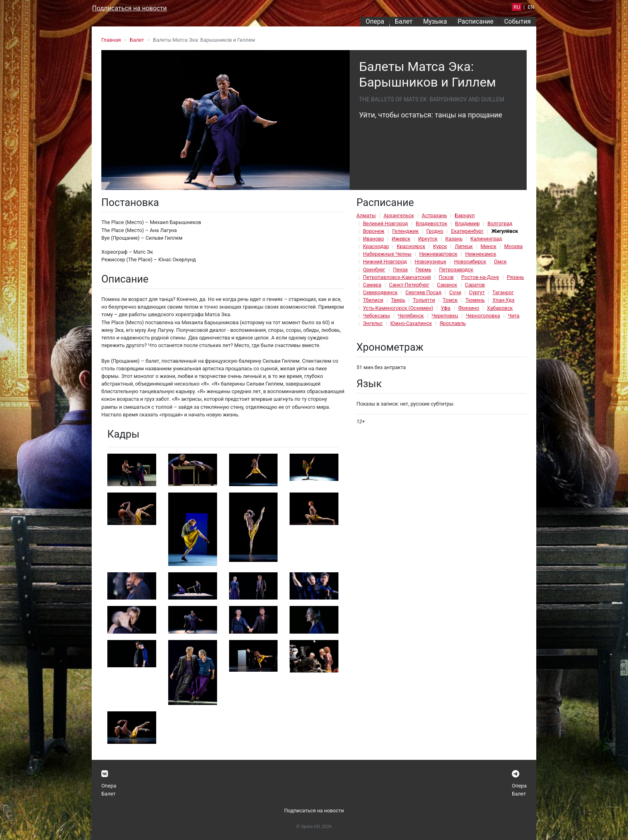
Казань (454, 239)
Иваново (373, 239)
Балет (404, 21)
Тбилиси (373, 300)
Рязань (515, 277)
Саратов (475, 285)
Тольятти (424, 300)
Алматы (366, 215)
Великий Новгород (385, 223)
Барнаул (465, 215)
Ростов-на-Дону (480, 277)
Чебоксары (376, 316)
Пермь (423, 270)
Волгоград (500, 223)
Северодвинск (380, 292)
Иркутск (428, 239)
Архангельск (399, 215)
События (518, 21)
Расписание (476, 21)
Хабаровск (500, 308)
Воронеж (374, 231)
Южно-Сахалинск (411, 323)
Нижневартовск (439, 254)
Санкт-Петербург (409, 285)
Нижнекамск (481, 254)
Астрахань (434, 215)
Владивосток (432, 223)
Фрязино (469, 308)
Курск (440, 246)
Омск (500, 261)
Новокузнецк (430, 261)
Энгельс (373, 323)
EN (531, 7)
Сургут (477, 292)
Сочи (455, 292)
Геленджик (405, 231)
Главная (111, 40)
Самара (372, 285)
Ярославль (453, 323)
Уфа (446, 308)
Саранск (447, 285)
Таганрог (503, 292)
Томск (450, 300)
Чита (514, 316)
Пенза (400, 270)
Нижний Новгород (385, 261)
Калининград (486, 239)
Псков (446, 277)
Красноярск (411, 246)
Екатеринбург (467, 231)
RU (517, 7)
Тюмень (475, 300)
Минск (489, 246)
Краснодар (376, 246)
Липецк (464, 246)
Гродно (435, 231)
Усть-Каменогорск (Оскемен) (398, 308)
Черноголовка (483, 316)
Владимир (467, 223)
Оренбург (374, 270)
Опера (375, 21)
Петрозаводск (456, 270)
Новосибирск (470, 261)
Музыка (435, 21)
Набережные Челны (387, 254)
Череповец (445, 316)
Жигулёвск (505, 231)
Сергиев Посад (423, 292)
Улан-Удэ (503, 300)
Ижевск (401, 239)
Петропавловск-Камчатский (397, 277)
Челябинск (411, 316)
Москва (513, 246)
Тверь (398, 300)
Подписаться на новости (129, 8)
